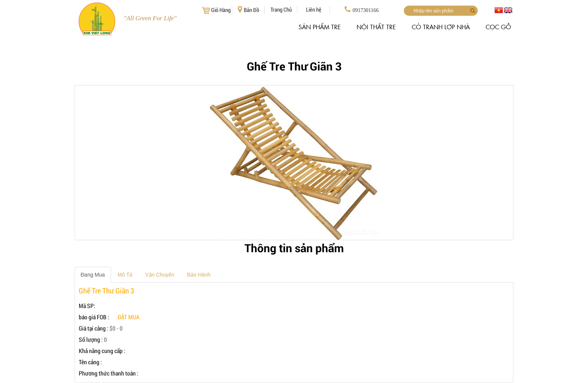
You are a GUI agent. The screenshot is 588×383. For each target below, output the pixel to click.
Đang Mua (93, 275)
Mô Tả (125, 275)
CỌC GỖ (498, 27)
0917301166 (361, 9)
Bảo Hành (199, 275)
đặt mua (129, 317)
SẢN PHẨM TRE (320, 27)
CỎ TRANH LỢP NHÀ (441, 27)
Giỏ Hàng (216, 10)
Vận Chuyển (160, 275)
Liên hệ (314, 9)
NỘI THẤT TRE (376, 27)
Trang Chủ (281, 9)
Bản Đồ (248, 10)
